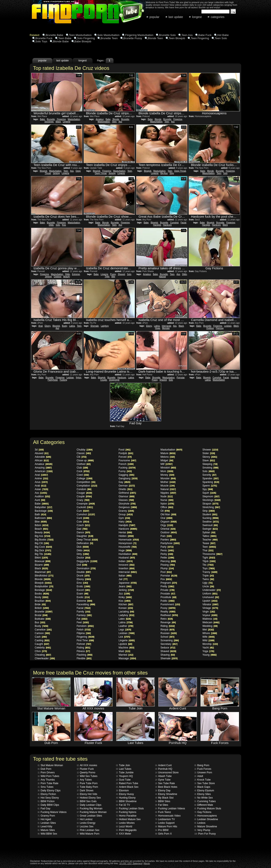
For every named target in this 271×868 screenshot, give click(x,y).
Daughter (85, 536)
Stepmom (211, 496)
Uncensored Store (167, 773)
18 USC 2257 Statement (131, 863)
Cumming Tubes (205, 801)
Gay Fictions (203, 812)
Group (126, 514)
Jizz (124, 594)
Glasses (126, 500)
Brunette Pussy (133, 38)
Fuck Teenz (163, 812)
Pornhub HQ (164, 769)
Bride (40, 604)
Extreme (76, 274)
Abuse (147, 863)
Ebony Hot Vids (87, 794)
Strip (172, 173)
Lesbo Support (165, 823)
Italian (125, 576)
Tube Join (123, 765)
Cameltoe (43, 630)
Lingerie (67, 122)
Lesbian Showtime (206, 819)
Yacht (208, 648)
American (44, 471)
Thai (208, 550)
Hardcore (167, 225)
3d (39, 450)
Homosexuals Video (168, 816)
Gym (124, 518)
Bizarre (42, 565)
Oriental (168, 529)
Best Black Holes (166, 787)
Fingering (61, 119)
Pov (166, 579)
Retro (167, 619)
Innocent (126, 565)
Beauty (67, 277)
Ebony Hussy (125, 794)
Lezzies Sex (85, 827)
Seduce (168, 648)
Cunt (83, 518)
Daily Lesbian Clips (89, 805)
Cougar (84, 493)
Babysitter (43, 507)
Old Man (168, 514)
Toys (208, 568)
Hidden (126, 536)
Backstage (44, 511)
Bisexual (42, 561)
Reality (168, 612)
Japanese (128, 583)
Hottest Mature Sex (128, 819)
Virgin (209, 612)
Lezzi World (124, 827)
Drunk (83, 576)
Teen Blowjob (177, 38)
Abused (41, 453)
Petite (167, 558)
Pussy (113, 274)
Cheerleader (45, 658)
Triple (208, 576)
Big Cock (43, 547)
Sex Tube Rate (165, 783)
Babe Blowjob (83, 41)
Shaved (121, 274)
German (127, 486)
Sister (209, 453)
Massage (127, 658)
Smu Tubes (46, 787)
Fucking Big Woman (90, 809)
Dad (82, 529)
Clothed (84, 464)
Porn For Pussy (205, 834)
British (42, 608)
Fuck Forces (203, 769)
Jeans (125, 586)
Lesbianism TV (165, 819)
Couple (104, 380)
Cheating (43, 655)
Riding (168, 626)
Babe (42, 119)
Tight (107, 277)
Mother (168, 482)
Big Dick (43, 550)
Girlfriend (127, 493)
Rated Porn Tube (127, 783)
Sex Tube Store (205, 783)
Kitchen (126, 604)
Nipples (168, 493)
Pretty (167, 586)
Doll (82, 565)
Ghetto (125, 489)
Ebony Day (163, 791)
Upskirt (210, 601)
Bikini (225, 225)
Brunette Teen (109, 38)
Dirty (83, 554)
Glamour (126, 496)
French (126, 464)
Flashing (84, 655)
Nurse (167, 500)
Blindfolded (44, 576)
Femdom (85, 626)
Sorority (209, 475)
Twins (208, 579)
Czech (83, 525)
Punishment (170, 604)
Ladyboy (105, 326)
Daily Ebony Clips (49, 791)
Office (167, 507)
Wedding (210, 626)
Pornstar (180, 378)
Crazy (83, 500)
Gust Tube (123, 780)
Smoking (210, 468)
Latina (72, 326)
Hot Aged (44, 819)
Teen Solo (221, 38)
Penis (167, 550)
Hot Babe (223, 35)
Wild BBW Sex (47, 834)
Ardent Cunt (163, 765)
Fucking (63, 380)
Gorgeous (128, 507)
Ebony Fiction (47, 794)
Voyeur (210, 615)
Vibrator (210, 604)
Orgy (167, 525)
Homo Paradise (126, 816)
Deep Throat (101, 173)
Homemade (129, 540)
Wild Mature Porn (88, 834)
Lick (124, 637)
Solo (225, 173)
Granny (126, 511)
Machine (126, 648)
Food (124, 450)
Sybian (209, 532)
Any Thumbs (46, 780)
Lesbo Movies (125, 823)
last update (176, 17)
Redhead (169, 615)
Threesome (212, 554)
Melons (168, 457)
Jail (123, 579)
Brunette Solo (167, 35)
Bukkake (43, 619)
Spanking (211, 482)
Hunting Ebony (126, 798)
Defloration (85, 543)
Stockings (49, 122)
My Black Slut (164, 798)
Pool (166, 572)
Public (167, 601)
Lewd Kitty (45, 827)
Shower (210, 450)
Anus (41, 482)
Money (167, 475)
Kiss (64, 225)
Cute (83, 522)
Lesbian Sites (47, 823)
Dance (83, 532)
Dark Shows (85, 791)
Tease (209, 543)
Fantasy (84, 615)
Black (58, 122)
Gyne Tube (163, 780)
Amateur (100, 119)
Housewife (127, 547)
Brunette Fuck (44, 38)
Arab (40, 486)
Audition (42, 496)
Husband (127, 558)
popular (154, 17)
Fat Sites (162, 805)
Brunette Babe (54, 35)
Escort (83, 590)
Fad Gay (44, 809)
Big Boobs (44, 540)
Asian (41, 489)
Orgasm (168, 522)
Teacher (210, 540)
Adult (199, 776)
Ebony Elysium (204, 791)
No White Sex (204, 798)
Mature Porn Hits (166, 827)
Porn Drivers (46, 773)
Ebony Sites (203, 794)
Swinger (210, 529)
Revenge (168, 622)
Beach (41, 529)
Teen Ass (187, 35)
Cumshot (174, 223)
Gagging (126, 475)
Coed (83, 475)
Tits (208, 565)
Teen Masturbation (80, 35)
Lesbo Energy (86, 823)
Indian (125, 561)
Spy (208, 489)
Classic (84, 453)
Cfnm (41, 651)
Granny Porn (46, 816)
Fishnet (84, 644)
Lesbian (228, 326)
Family (83, 612)
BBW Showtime (126, 801)
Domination (86, 568)
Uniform (210, 594)
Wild (208, 640)
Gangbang (128, 478)
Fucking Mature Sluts (208, 809)
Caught (42, 644)
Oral (166, 518)
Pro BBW (162, 830)
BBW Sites (163, 801)
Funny (125, 471)
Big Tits (43, 554)
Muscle (167, 486)
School (167, 637)
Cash (41, 637)
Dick (83, 547)
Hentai (125, 532)
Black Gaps (202, 787)
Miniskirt (168, 468)
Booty (41, 597)
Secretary (169, 644)
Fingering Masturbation (139, 35)
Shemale (95, 326)
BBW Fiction (46, 801)
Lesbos (200, 823)
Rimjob (167, 630)
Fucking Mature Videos (52, 812)
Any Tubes (84, 780)
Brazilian (43, 601)
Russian (169, 633)
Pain (166, 536)
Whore (210, 633)
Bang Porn (202, 765)
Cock (83, 471)
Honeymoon (127, 543)
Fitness (83, 651)
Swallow (211, 522)
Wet (113, 277)
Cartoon (42, 633)
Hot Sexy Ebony (48, 798)
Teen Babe (65, 38)
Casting (42, 640)
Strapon (210, 504)
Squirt (209, 493)
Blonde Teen (155, 38)
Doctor (83, 558)
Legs (125, 630)
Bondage (43, 590)
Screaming (169, 640)
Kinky (125, 597)
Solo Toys (41, 41)
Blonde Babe (61, 41)
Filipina (84, 633)
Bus (40, 622)
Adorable (43, 457)
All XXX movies (87, 765)
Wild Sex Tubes (87, 776)
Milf (166, 464)
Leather (126, 626)
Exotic (83, 597)
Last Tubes (124, 769)
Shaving (168, 655)
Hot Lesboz (85, 819)
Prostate (168, 594)
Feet (83, 622)
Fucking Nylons (126, 812)
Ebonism (122, 791)
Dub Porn (45, 769)
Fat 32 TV (123, 805)
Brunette (51, 119)
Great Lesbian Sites (90, 816)
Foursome (127, 460)
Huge (158, 328)
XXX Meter (124, 834)
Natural (162, 277)
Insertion (126, 568)
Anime (41, 478)
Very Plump (202, 830)
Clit (81, 457)
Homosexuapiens (206, 816)
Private (167, 590)
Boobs (42, 594)
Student (210, 514)
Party (167, 547)
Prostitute (168, 597)
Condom (84, 489)
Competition (86, 482)
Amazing (43, 468)
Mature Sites (46, 830)
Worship (210, 644)
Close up (85, 460)
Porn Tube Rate (48, 783)
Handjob (157, 225)
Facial (183, 223)
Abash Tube (163, 776)
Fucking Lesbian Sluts (130, 809)
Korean (126, 608)
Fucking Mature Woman (92, 812)
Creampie (86, 504)
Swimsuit (210, 525)
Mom (167, 471)
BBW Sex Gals (87, 801)
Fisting (83, 648)
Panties (168, 540)
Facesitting (86, 604)
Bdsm (41, 525)
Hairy (125, 522)
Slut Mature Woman (50, 765)
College (84, 478)
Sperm (210, 486)
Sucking (210, 518)
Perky (167, 554)
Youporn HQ (124, 776)
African (42, 460)
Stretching (211, 507)
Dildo (51, 225)
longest (197, 17)
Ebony (48, 326)
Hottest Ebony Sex (89, 798)
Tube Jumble (125, 773)
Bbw (41, 522)
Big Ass (164, 173)
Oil (165, 511)
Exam (82, 594)
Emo (82, 583)
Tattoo (209, 536)
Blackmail (43, 572)
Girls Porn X (164, 834)
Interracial (166, 326)
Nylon (79, 378)
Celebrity (43, 648)
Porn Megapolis (126, 830)
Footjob (126, 453)
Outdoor (58, 277)
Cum (83, 511)
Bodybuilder (44, 586)
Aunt (40, 500)
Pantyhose (53, 380)
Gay (124, 482)
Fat (82, 619)
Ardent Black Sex (127, 787)
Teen (114, 122)
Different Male (204, 805)
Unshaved (211, 597)
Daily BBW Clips (48, 805)
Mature (168, 453)
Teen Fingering (200, 38)
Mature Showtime (206, 827)
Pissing (168, 565)
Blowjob (44, 171)
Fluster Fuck (85, 769)
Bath (40, 514)
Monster (166, 328)
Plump (167, 568)
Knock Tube (203, 780)
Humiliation (128, 554)
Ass (120, 122)
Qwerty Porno (86, 773)
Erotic (83, 586)
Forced (125, 457)
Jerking (56, 173)
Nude (167, 496)
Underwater (212, 590)
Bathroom (43, 518)
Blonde (116, 119)
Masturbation (74, 119)
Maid (124, 651)
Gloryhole (127, 504)
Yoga (208, 651)
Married (126, 655)
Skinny (210, 457)
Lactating (126, 612)
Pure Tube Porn (87, 783)
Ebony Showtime (166, 794)
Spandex (210, 478)
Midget (167, 460)
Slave (209, 460)
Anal (40, 326)
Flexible (84, 658)
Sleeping (210, 464)
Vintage (210, 608)
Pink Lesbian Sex (88, 830)
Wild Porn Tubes (48, 776)
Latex (125, 619)
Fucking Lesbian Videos (170, 809)
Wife (208, 637)
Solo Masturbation (109, 35)
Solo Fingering (86, 38)
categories (218, 17)
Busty (65, 326)
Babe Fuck (205, 35)
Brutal (41, 615)
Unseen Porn (203, 773)
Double (84, 572)
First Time (85, 640)
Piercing (220, 328)
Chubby (84, 450)
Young (209, 655)
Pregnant (169, 583)
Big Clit (42, 543)
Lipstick (125, 644)
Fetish (84, 630)
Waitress (210, 619)
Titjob (209, 561)
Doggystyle (114, 380)
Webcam (211, 622)
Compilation (87, 486)
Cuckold (85, 507)
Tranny (210, 572)
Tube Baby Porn (87, 787)
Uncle (208, 586)
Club (82, 468)
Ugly (207, 583)
